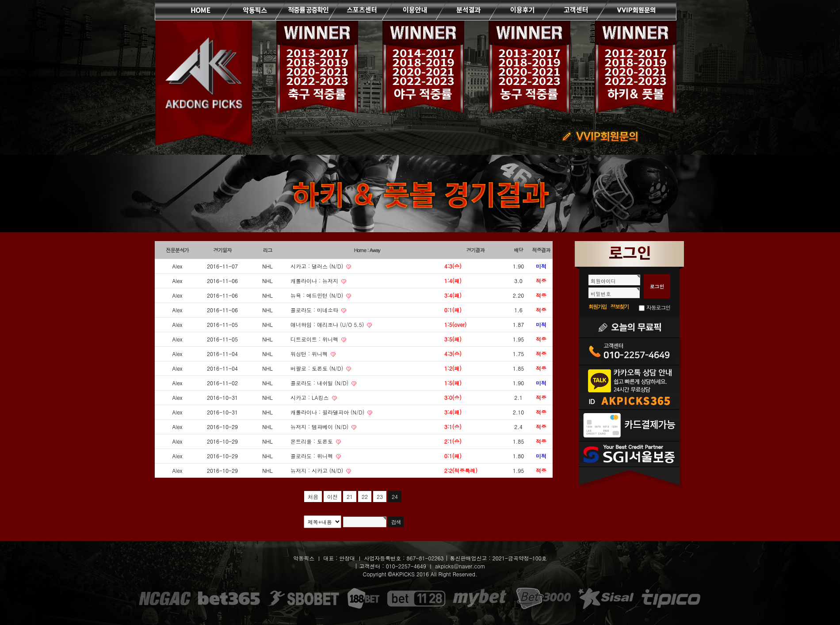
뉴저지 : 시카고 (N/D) (318, 470)
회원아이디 (603, 281)
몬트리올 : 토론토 (313, 441)
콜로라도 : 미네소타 (315, 310)
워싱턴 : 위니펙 (310, 354)
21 (350, 497)
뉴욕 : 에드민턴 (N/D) (318, 295)
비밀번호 (601, 294)
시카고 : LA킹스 (311, 397)
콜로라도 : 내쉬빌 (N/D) (320, 383)
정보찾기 (620, 306)
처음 (313, 497)
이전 (332, 497)
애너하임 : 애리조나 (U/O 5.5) (328, 324)
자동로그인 (658, 307)
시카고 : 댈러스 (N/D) (318, 266)
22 (365, 497)
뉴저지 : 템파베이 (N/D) (320, 427)
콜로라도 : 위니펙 (313, 456)
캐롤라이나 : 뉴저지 (315, 281)
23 (380, 497)
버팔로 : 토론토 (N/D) (318, 368)
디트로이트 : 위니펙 (315, 339)
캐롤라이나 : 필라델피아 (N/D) (328, 412)
